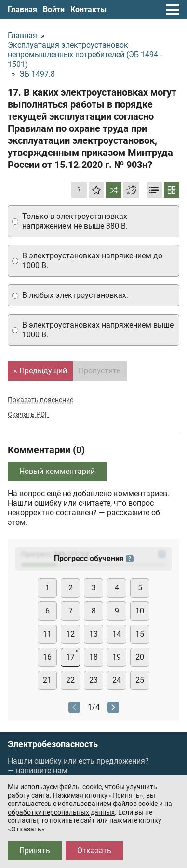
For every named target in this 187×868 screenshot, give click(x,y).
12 (70, 634)
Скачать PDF (28, 414)
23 (93, 680)
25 (140, 680)
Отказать (94, 850)
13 (93, 634)
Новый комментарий (57, 471)
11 (47, 634)
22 (70, 680)
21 (47, 680)
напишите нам (42, 771)
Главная (22, 9)
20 (140, 657)
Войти (54, 9)
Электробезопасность (53, 744)
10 (140, 611)
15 (140, 634)
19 (117, 657)
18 (93, 657)
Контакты (88, 9)
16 (47, 657)
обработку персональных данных (61, 812)
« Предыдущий (40, 371)
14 (117, 634)
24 (117, 680)
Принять (35, 850)
